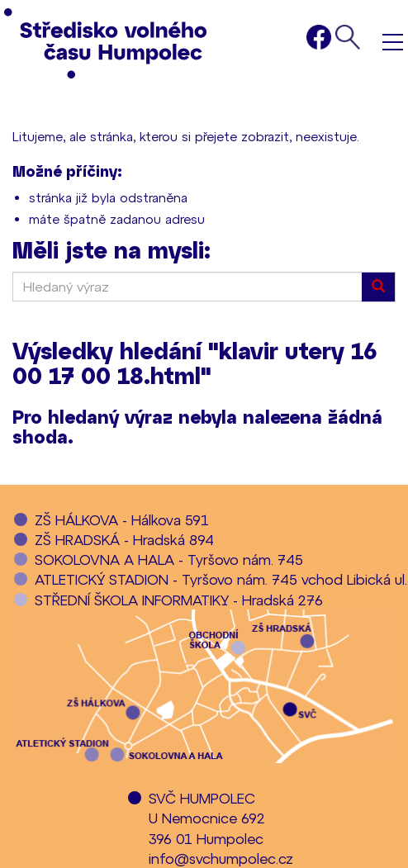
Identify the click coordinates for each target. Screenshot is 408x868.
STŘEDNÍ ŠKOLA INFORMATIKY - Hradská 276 (179, 600)
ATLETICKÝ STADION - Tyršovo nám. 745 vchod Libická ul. (221, 579)
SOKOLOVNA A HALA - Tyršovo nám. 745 (169, 559)
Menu (393, 42)
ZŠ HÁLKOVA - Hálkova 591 (122, 519)
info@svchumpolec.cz (221, 858)
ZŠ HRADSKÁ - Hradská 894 (124, 539)
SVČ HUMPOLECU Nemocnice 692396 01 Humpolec (207, 818)
